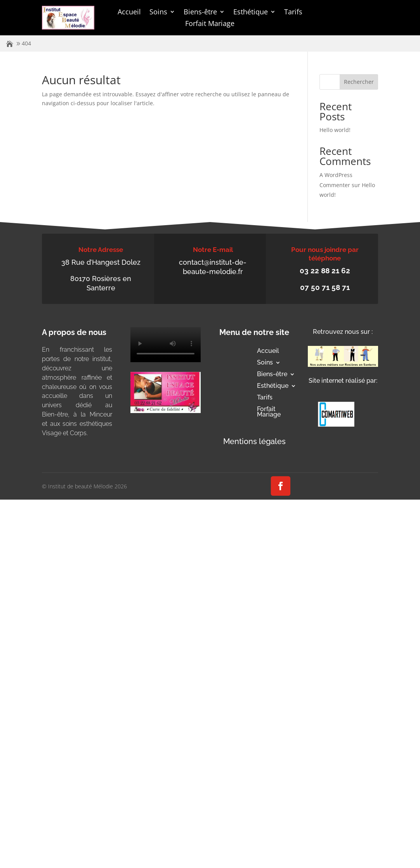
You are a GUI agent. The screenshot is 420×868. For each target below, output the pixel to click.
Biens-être (200, 13)
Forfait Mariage (210, 24)
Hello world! (335, 130)
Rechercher (359, 82)
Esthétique (251, 13)
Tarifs (293, 13)
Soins (158, 13)
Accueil (129, 13)
